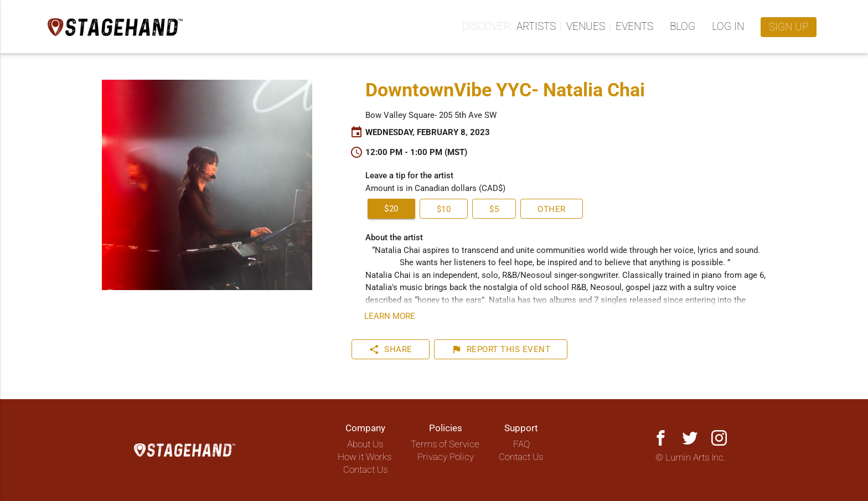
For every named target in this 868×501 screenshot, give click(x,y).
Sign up (789, 27)
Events (634, 27)
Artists (536, 27)
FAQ (521, 444)
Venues (586, 27)
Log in (728, 27)
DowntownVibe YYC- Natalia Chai (505, 90)
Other (552, 209)
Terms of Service (445, 444)
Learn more (390, 316)
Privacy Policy (446, 457)
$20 (391, 209)
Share (391, 349)
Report (501, 349)
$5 (494, 209)
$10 (444, 209)
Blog (683, 27)
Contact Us (365, 470)
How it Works (365, 457)
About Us (365, 444)
